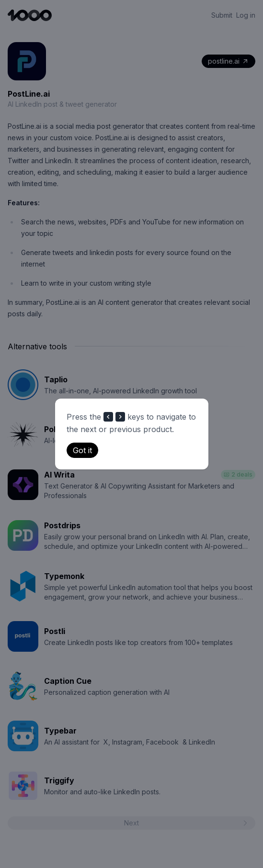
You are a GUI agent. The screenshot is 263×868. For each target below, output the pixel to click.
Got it (82, 450)
